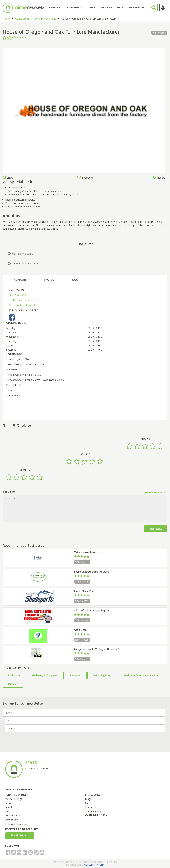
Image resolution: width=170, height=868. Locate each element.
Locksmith (14, 675)
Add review (156, 529)
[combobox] (85, 728)
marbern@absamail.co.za (23, 300)
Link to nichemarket (16, 824)
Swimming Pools (102, 675)
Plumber (13, 684)
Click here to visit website (23, 305)
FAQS (75, 280)
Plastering (76, 675)
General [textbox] (11, 728)
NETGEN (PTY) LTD (94, 865)
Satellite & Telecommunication (141, 675)
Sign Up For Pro (20, 835)
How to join (12, 820)
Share (8, 178)
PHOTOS (49, 280)
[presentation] (31, 739)
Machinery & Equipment (45, 675)
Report (159, 178)
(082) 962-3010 (17, 295)
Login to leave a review (154, 492)
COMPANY (20, 280)
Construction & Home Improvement (35, 19)
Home (6, 19)
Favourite (85, 178)
